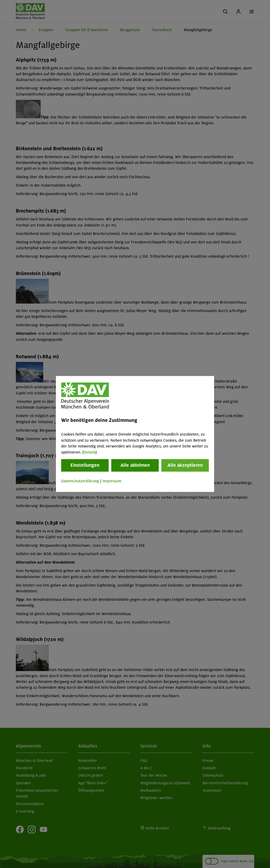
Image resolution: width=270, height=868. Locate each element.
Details (90, 452)
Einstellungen (85, 465)
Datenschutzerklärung (80, 481)
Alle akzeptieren (185, 465)
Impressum (112, 481)
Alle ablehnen (135, 465)
